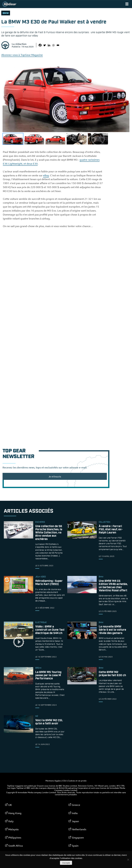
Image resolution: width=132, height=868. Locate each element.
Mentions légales (53, 781)
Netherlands (79, 829)
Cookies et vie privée (77, 781)
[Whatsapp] (53, 45)
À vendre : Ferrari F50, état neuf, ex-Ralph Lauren (111, 529)
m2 (37, 716)
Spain (75, 846)
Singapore (78, 838)
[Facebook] (40, 45)
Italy (11, 821)
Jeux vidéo (41, 577)
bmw (6, 13)
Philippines (15, 838)
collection (104, 522)
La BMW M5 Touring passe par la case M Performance (48, 675)
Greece (76, 805)
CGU (64, 781)
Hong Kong (15, 813)
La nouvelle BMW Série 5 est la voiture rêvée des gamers (112, 630)
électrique (41, 623)
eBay (46, 175)
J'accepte (66, 863)
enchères (40, 522)
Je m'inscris (55, 476)
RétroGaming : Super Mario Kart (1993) (49, 583)
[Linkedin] (49, 45)
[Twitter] (45, 45)
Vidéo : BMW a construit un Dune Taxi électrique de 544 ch (50, 630)
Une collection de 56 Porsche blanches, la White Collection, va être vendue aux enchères (49, 533)
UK (10, 805)
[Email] (58, 45)
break (38, 668)
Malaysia (13, 829)
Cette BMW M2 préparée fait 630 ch (112, 674)
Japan (75, 821)
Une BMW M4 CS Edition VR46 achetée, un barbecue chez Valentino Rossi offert (113, 586)
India (75, 813)
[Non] (128, 860)
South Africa (16, 846)
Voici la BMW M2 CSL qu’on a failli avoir (49, 722)
